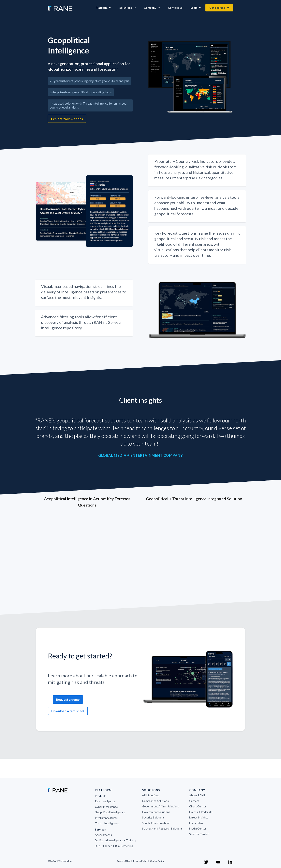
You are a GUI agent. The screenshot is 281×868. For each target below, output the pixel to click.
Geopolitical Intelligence (110, 812)
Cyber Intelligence (106, 807)
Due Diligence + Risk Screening (114, 846)
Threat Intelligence (107, 823)
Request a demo (68, 699)
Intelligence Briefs (106, 818)
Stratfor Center (199, 834)
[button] (104, 8)
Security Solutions (153, 817)
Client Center (198, 806)
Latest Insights (199, 817)
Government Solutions (156, 812)
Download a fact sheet (68, 711)
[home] (60, 7)
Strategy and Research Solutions (162, 828)
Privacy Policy (141, 861)
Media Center (198, 828)
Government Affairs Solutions (161, 806)
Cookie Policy (157, 861)
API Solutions (151, 795)
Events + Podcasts (201, 812)
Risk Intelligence (105, 801)
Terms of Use (124, 861)
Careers (194, 801)
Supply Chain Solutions (156, 823)
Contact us (175, 8)
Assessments (103, 835)
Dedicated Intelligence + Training (116, 840)
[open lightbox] (191, 77)
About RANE (197, 795)
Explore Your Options (67, 119)
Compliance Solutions (155, 801)
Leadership (196, 823)
